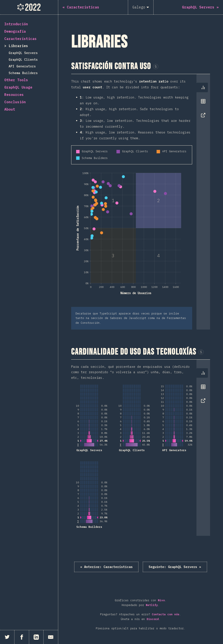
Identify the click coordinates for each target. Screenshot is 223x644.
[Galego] (141, 7)
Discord (153, 619)
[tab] (203, 87)
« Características (105, 567)
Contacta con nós (166, 615)
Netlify (152, 605)
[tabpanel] (141, 202)
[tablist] (202, 103)
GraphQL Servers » (176, 567)
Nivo (161, 600)
